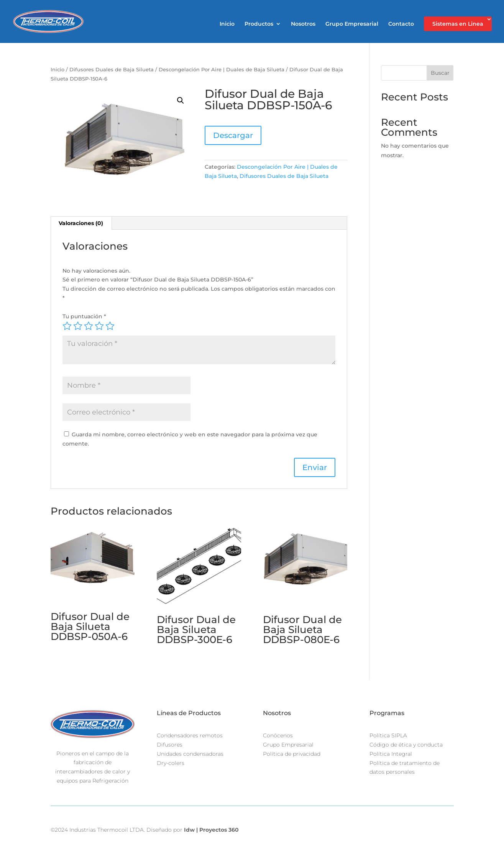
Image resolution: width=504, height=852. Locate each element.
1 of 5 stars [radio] (67, 326)
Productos (259, 24)
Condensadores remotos (190, 735)
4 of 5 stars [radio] (99, 326)
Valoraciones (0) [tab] (81, 223)
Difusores (170, 745)
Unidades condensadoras (190, 754)
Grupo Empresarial (352, 24)
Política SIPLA (388, 735)
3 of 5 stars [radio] (89, 326)
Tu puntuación (84, 316)
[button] (181, 100)
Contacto (401, 24)
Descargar (233, 135)
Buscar (440, 73)
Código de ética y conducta (406, 745)
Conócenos (278, 735)
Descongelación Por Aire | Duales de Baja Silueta (222, 70)
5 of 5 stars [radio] (110, 326)
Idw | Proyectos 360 (211, 830)
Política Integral (391, 754)
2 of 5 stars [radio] (78, 326)
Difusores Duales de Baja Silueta (112, 70)
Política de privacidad (292, 754)
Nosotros (303, 24)
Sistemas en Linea (458, 24)
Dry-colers (171, 763)
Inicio (227, 24)
